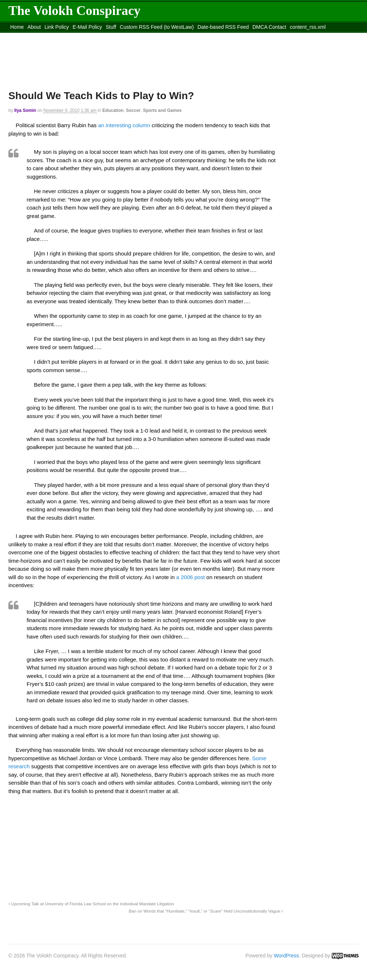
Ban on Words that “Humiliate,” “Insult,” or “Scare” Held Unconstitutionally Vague (206, 911)
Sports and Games (162, 110)
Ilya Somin (25, 110)
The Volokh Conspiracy (74, 11)
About (34, 27)
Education (113, 110)
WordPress (287, 956)
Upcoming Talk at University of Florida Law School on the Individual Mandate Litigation (91, 904)
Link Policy (57, 27)
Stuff (111, 27)
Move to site (114, 36)
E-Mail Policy (87, 27)
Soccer (133, 110)
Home (17, 27)
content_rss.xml (308, 27)
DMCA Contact (269, 27)
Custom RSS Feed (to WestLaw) (157, 27)
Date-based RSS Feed (223, 27)
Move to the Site (49, 36)
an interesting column (124, 125)
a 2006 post (190, 577)
